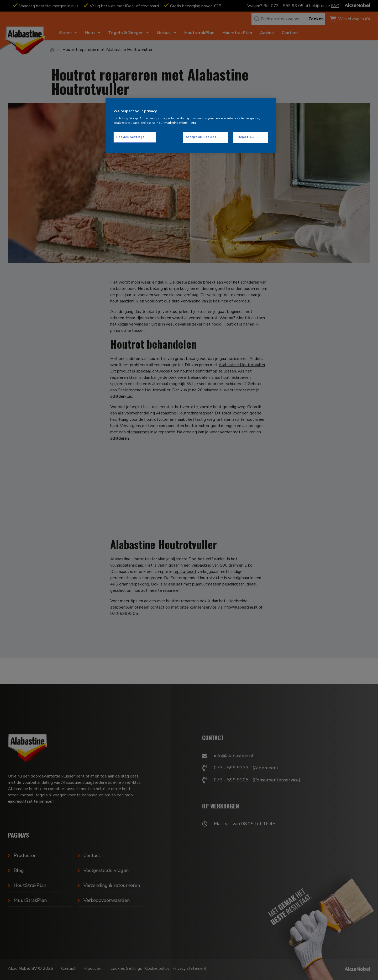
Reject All (246, 137)
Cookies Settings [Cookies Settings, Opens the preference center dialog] (130, 137)
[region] (191, 126)
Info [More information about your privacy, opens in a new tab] (193, 123)
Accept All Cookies (201, 137)
